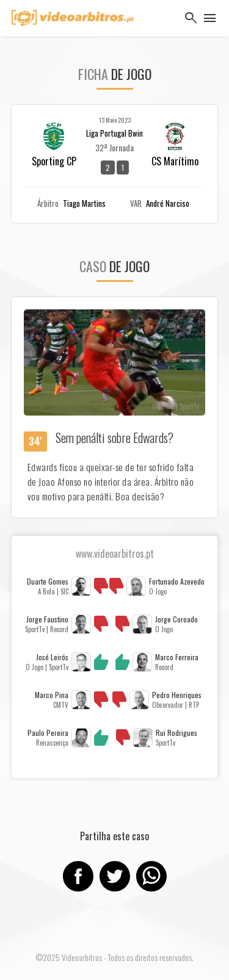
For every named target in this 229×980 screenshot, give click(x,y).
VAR (136, 204)
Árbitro (48, 204)
